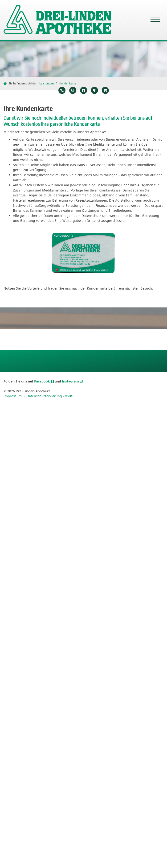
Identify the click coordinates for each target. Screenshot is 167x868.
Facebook (43, 381)
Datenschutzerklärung (44, 396)
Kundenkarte (68, 83)
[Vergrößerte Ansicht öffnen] (83, 253)
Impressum (13, 396)
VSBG (69, 396)
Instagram (71, 381)
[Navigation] (155, 19)
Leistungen (47, 83)
